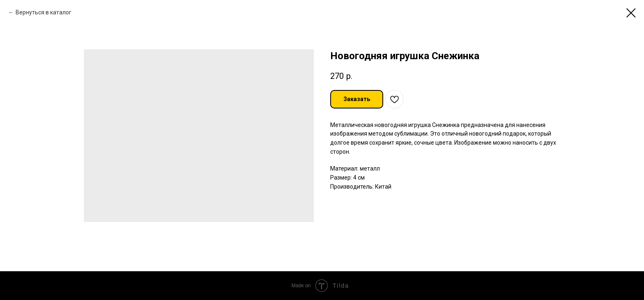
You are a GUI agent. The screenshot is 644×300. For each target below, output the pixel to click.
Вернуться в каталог (44, 12)
